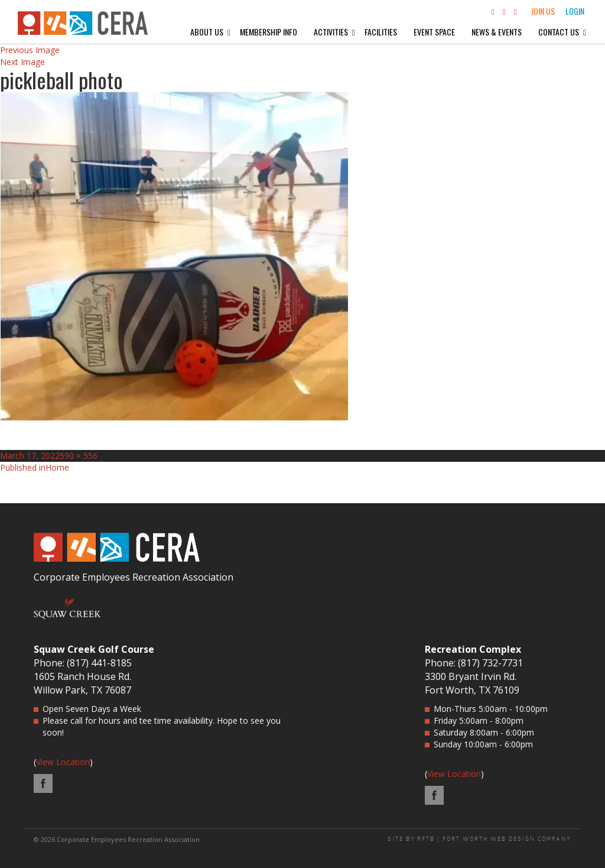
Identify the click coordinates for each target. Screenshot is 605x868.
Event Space (434, 32)
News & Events (497, 32)
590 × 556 (79, 456)
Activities (331, 32)
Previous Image (30, 50)
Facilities (381, 32)
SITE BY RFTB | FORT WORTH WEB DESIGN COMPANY (479, 839)
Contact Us (559, 32)
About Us (207, 32)
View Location (63, 762)
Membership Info (269, 32)
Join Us (543, 11)
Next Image (22, 62)
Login (575, 11)
